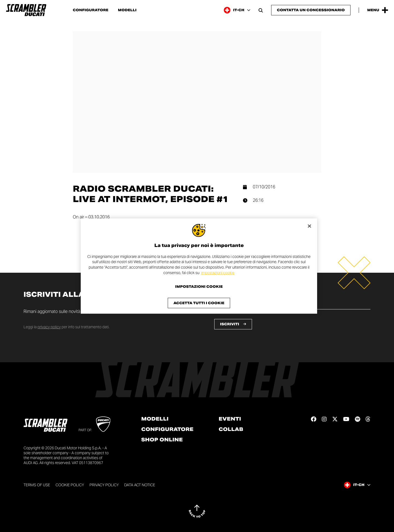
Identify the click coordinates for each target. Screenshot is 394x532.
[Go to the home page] (26, 10)
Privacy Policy (104, 485)
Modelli (127, 10)
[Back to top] (197, 511)
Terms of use (37, 485)
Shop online (162, 440)
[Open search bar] (261, 10)
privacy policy (49, 327)
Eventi (230, 419)
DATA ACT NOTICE (140, 485)
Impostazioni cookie (199, 287)
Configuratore (91, 10)
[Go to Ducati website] (103, 424)
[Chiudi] (309, 226)
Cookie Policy (70, 485)
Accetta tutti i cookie (199, 303)
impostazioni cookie (218, 272)
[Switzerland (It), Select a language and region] (237, 10)
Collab (231, 429)
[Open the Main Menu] (378, 10)
